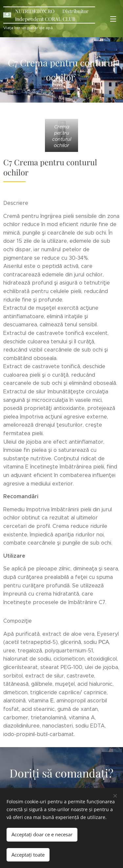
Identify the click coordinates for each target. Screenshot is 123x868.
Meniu (113, 19)
